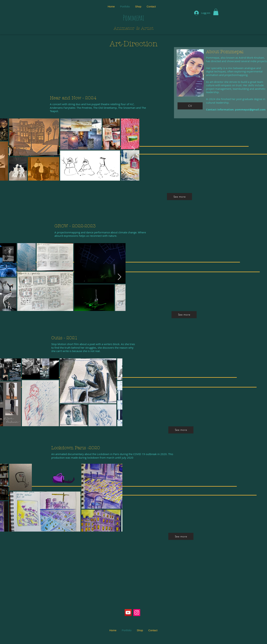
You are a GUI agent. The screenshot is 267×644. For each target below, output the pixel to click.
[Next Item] (133, 149)
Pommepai (133, 18)
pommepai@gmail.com (250, 110)
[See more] (179, 197)
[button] (216, 12)
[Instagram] (137, 613)
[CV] (190, 106)
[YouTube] (128, 613)
